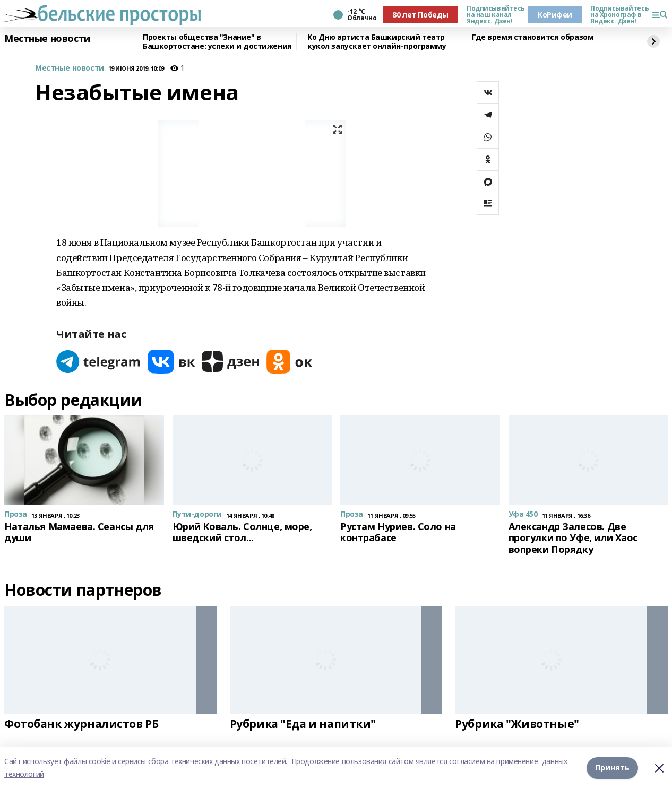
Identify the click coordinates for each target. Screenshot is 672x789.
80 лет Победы (420, 15)
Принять (612, 768)
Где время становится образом (533, 37)
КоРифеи (555, 15)
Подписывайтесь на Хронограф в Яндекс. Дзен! (617, 15)
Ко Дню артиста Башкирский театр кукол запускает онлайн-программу (377, 42)
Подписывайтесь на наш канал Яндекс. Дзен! (493, 15)
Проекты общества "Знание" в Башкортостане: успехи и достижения (217, 42)
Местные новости (47, 39)
